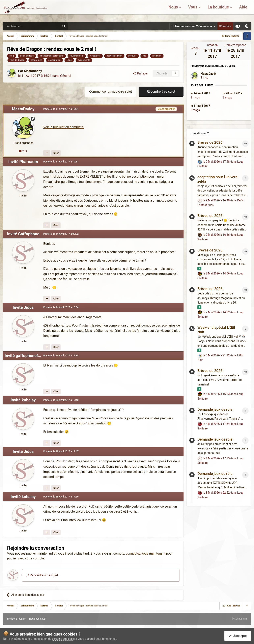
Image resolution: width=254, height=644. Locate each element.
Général (65, 76)
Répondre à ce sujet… (43, 575)
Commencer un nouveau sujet (111, 92)
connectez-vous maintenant (146, 553)
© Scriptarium (239, 619)
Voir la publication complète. (64, 127)
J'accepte (238, 636)
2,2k (23, 151)
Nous (174, 10)
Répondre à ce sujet (161, 92)
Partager (140, 73)
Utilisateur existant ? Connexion (193, 26)
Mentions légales (16, 619)
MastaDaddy (33, 71)
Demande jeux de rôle (215, 409)
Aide (243, 10)
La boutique (219, 10)
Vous (193, 10)
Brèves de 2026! (210, 142)
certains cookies (62, 639)
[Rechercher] (23, 26)
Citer (56, 153)
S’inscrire (225, 26)
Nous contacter (37, 619)
